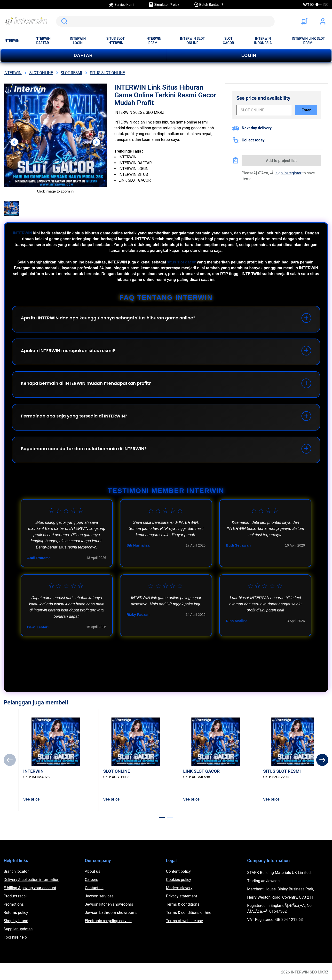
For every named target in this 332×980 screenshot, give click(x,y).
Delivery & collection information (32, 880)
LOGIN (249, 55)
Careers (91, 880)
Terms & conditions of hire (189, 913)
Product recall (16, 896)
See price (31, 799)
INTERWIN (12, 41)
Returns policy (16, 913)
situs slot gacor (181, 262)
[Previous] (10, 760)
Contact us (94, 888)
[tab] (162, 818)
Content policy (178, 871)
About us (93, 871)
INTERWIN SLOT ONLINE (192, 41)
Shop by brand (16, 921)
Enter (306, 110)
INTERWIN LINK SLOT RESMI (308, 41)
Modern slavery (179, 888)
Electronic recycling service (108, 921)
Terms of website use (184, 921)
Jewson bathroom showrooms (111, 913)
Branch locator (16, 871)
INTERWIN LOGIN (78, 41)
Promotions (14, 904)
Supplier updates (18, 929)
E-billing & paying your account (30, 888)
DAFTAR (83, 55)
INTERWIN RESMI (153, 41)
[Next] (322, 760)
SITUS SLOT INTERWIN (116, 41)
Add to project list (281, 161)
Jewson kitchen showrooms (109, 904)
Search (63, 21)
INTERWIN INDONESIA (263, 41)
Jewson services (99, 896)
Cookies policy (178, 880)
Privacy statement (182, 896)
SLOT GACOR (228, 41)
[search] (165, 21)
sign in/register (289, 173)
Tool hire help (15, 937)
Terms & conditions (183, 904)
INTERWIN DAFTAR (43, 41)
